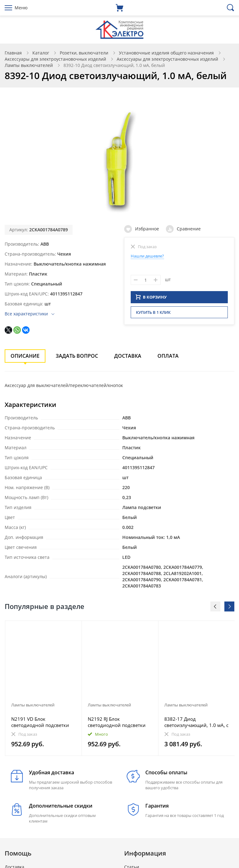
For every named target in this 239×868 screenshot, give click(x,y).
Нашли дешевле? (147, 256)
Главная (13, 53)
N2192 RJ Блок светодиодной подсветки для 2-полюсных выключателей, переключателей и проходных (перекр (117, 722)
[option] (44, 688)
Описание (25, 356)
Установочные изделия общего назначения (166, 53)
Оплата (168, 356)
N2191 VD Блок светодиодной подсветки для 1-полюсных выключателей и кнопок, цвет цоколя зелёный (40, 722)
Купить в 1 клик (153, 314)
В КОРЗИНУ (151, 299)
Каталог (41, 53)
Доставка (128, 356)
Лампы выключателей (29, 65)
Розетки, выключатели (84, 53)
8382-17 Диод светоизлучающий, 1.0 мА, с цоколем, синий (196, 722)
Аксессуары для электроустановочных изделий (55, 59)
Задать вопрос (77, 356)
